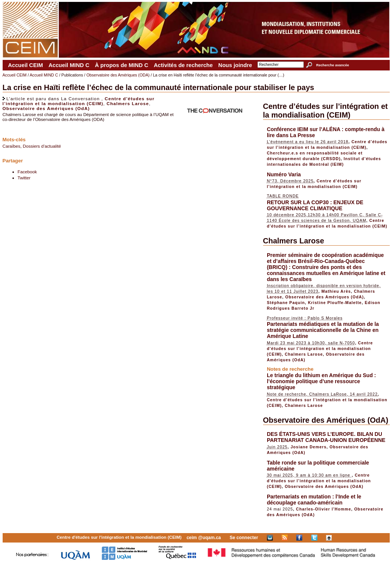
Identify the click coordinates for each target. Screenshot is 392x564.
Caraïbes (11, 146)
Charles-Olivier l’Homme (323, 509)
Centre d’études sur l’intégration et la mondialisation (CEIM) (79, 101)
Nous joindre (235, 65)
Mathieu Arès (336, 291)
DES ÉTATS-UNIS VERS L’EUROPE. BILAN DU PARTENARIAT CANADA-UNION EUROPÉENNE (326, 437)
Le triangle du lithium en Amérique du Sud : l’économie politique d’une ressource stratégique (322, 381)
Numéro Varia (284, 174)
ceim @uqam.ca (204, 538)
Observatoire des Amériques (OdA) (46, 108)
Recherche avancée (333, 65)
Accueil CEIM (25, 65)
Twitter (24, 178)
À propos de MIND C (122, 65)
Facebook (27, 172)
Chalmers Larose (128, 103)
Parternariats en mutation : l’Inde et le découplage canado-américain (314, 500)
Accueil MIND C (69, 65)
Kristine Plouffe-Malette (335, 303)
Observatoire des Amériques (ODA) (118, 75)
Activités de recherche (183, 65)
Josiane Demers (309, 447)
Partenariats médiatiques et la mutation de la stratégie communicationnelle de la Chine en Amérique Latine (323, 330)
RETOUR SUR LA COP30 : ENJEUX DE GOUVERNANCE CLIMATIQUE (315, 205)
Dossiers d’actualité (42, 146)
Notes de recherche (290, 369)
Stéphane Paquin (286, 303)
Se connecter (244, 538)
